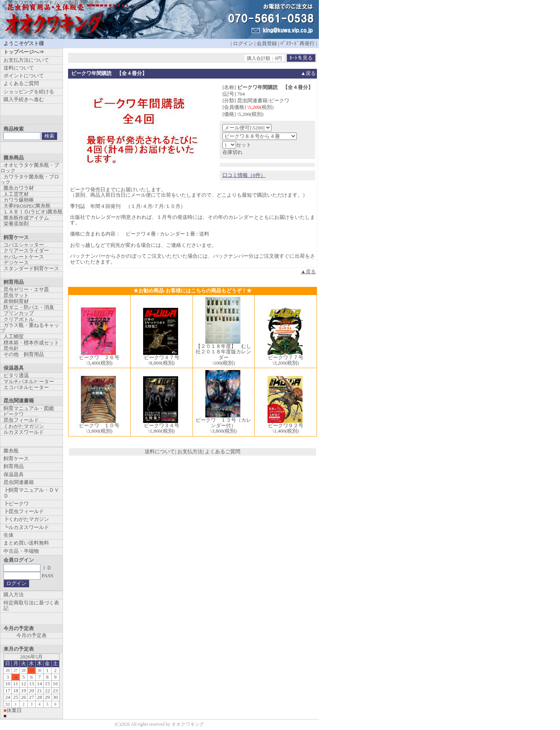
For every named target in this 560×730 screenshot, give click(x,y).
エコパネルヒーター (26, 387)
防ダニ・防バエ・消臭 (29, 307)
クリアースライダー (26, 251)
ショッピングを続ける (29, 92)
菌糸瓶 (11, 451)
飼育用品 (14, 466)
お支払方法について (26, 60)
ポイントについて (24, 76)
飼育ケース (16, 458)
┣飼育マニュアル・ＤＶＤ (31, 493)
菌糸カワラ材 (19, 188)
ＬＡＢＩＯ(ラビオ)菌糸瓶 (33, 212)
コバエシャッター (24, 245)
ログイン (243, 43)
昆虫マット (16, 295)
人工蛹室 (14, 336)
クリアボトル (19, 319)
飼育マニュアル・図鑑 (29, 408)
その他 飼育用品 (24, 354)
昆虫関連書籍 (19, 482)
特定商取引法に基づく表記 (31, 605)
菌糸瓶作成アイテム (26, 218)
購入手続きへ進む (24, 99)
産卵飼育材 (16, 301)
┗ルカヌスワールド (26, 527)
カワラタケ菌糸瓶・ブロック (30, 179)
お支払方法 (190, 451)
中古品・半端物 (21, 551)
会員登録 (267, 43)
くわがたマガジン (24, 426)
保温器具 (14, 474)
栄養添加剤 (16, 224)
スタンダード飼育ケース (31, 268)
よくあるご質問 (223, 451)
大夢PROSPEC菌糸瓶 (27, 206)
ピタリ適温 (16, 375)
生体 (9, 535)
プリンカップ (19, 313)
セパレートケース (24, 257)
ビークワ (14, 414)
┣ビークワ (16, 504)
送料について (160, 451)
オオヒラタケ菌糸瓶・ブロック (30, 168)
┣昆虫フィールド (24, 511)
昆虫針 (11, 348)
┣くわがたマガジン (26, 519)
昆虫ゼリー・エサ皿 (26, 289)
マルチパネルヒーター (29, 382)
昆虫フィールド (21, 420)
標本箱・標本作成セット (31, 343)
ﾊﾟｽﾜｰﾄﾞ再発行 (297, 43)
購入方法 (14, 595)
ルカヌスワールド (24, 432)
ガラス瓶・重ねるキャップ (30, 328)
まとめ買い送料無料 (26, 543)
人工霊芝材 (16, 194)
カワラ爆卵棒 (19, 200)
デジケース (16, 263)
